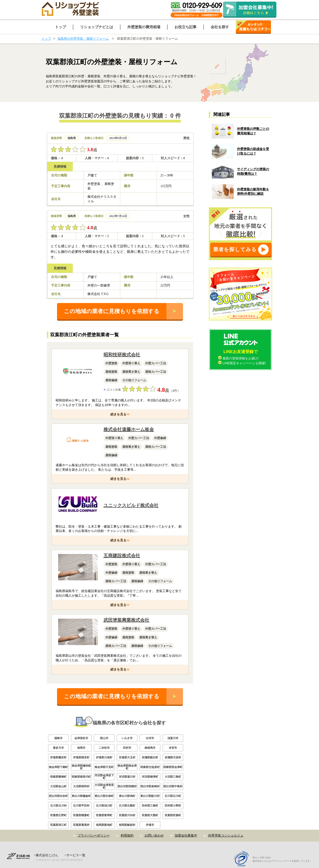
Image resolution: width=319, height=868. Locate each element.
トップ (46, 39)
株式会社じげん (47, 855)
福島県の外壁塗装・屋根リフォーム (83, 39)
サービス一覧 (76, 855)
